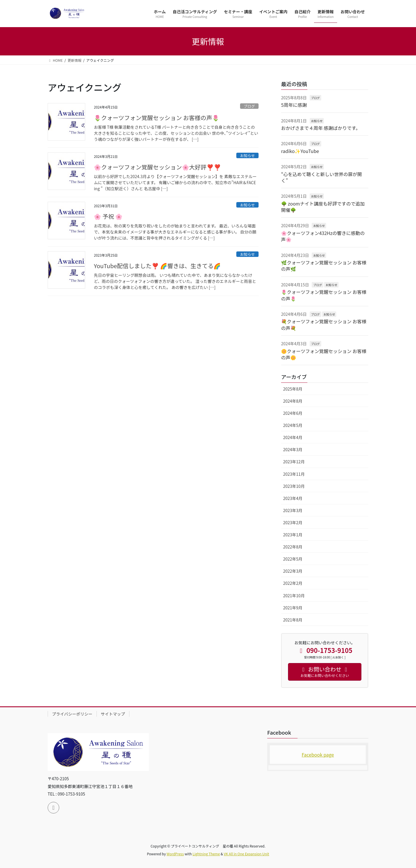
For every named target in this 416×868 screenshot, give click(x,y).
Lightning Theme (206, 854)
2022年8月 (293, 547)
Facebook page (318, 755)
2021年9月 (293, 608)
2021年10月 (294, 596)
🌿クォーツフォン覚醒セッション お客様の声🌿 (324, 266)
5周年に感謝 (294, 105)
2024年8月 (293, 401)
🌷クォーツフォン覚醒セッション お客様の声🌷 (157, 118)
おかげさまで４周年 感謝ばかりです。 (321, 128)
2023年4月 (293, 498)
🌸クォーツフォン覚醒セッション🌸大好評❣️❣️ (157, 167)
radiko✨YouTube (300, 151)
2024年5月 (293, 425)
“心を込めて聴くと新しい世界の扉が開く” (322, 177)
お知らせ (247, 155)
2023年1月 (293, 535)
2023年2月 (293, 522)
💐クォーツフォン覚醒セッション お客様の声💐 (324, 324)
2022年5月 (293, 559)
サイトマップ (113, 714)
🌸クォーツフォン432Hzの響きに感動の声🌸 (323, 236)
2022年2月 (293, 583)
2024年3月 (293, 449)
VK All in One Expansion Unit (247, 854)
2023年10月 (294, 486)
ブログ (249, 106)
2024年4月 (293, 437)
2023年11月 (294, 474)
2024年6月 (293, 413)
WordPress (175, 854)
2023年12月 (294, 462)
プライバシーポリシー (72, 714)
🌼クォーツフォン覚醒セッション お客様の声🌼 (324, 354)
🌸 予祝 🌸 (108, 216)
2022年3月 (293, 571)
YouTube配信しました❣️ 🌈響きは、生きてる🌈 (157, 266)
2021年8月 (293, 620)
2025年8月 (293, 389)
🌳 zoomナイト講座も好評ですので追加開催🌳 (323, 207)
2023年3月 (293, 510)
